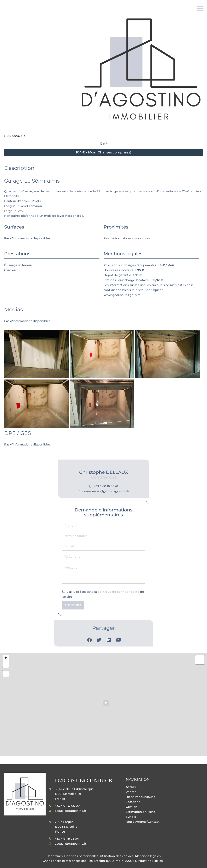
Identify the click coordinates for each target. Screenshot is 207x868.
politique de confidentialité (118, 592)
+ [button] (6, 658)
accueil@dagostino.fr (71, 811)
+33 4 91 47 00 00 (67, 806)
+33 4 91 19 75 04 (67, 839)
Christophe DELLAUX (104, 472)
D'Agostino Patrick (84, 781)
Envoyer (73, 605)
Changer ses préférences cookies (68, 861)
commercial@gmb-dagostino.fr (106, 491)
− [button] (6, 664)
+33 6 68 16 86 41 (106, 486)
